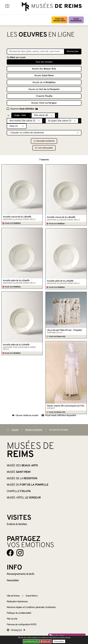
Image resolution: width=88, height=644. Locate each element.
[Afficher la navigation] (7, 6)
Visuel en (24, 109)
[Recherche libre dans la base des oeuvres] (36, 52)
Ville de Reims (13, 596)
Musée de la (44, 83)
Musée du (44, 89)
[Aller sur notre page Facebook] (10, 553)
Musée (76, 20)
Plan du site (12, 619)
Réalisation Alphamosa (17, 602)
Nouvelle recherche (44, 141)
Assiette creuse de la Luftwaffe (17, 217)
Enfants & (17, 524)
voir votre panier (44, 148)
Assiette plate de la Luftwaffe (16, 281)
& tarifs (21, 574)
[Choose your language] (16, 630)
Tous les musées (44, 62)
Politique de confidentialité (19, 613)
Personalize (59, 641)
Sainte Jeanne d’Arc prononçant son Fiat (65, 406)
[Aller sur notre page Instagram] (20, 553)
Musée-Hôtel (44, 103)
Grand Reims (32, 596)
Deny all (46, 641)
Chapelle (44, 96)
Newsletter (13, 581)
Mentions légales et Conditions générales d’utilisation (31, 607)
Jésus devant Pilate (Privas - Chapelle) (64, 330)
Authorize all (31, 641)
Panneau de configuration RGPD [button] (22, 625)
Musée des (60, 20)
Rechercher (73, 52)
